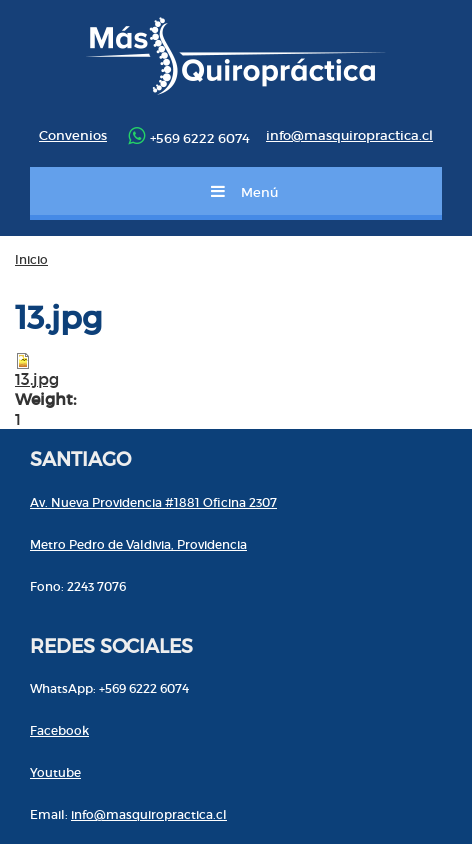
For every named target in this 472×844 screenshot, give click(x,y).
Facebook (59, 730)
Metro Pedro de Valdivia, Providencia (138, 544)
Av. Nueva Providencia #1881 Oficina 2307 (153, 502)
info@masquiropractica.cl (349, 135)
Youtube (55, 772)
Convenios (73, 135)
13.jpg (37, 379)
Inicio (31, 259)
